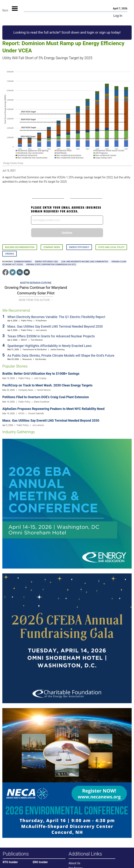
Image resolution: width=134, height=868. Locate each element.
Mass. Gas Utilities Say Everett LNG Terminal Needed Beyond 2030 (55, 326)
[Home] (5, 10)
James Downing (57, 350)
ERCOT (24, 340)
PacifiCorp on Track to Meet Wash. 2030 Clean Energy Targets (47, 385)
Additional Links (85, 854)
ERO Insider (40, 862)
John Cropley (40, 378)
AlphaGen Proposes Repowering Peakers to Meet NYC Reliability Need (53, 409)
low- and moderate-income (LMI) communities (85, 262)
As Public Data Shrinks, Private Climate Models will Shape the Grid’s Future (61, 355)
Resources (27, 359)
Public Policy (27, 321)
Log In (118, 16)
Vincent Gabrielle (36, 414)
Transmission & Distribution (35, 350)
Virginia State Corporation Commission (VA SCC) (51, 265)
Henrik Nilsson (44, 390)
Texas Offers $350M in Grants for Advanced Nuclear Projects (51, 336)
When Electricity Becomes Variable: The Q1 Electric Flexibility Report (56, 317)
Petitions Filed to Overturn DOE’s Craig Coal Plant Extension (46, 397)
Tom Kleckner (37, 340)
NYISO (21, 414)
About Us (74, 863)
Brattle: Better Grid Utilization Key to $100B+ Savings (41, 374)
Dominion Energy (23, 262)
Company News (52, 247)
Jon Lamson (41, 330)
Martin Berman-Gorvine (36, 283)
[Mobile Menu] (15, 12)
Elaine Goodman (42, 402)
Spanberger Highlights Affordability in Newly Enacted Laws (49, 346)
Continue (67, 233)
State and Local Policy (111, 247)
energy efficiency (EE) (46, 262)
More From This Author (36, 300)
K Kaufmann (41, 321)
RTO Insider (10, 862)
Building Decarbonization (20, 247)
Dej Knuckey (41, 359)
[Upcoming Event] (67, 503)
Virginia (10, 254)
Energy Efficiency (79, 247)
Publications (16, 854)
